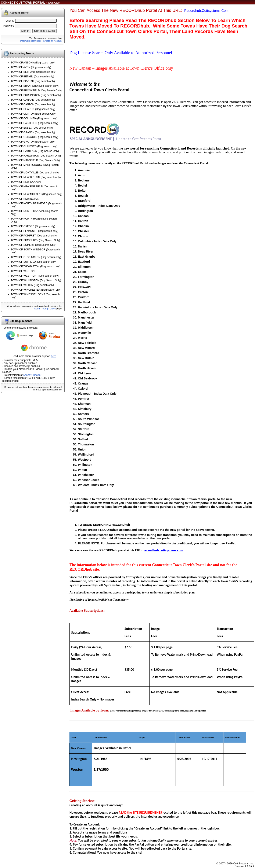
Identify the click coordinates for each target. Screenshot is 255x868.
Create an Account (53, 41)
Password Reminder (31, 41)
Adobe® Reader (32, 375)
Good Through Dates (45, 309)
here (54, 356)
